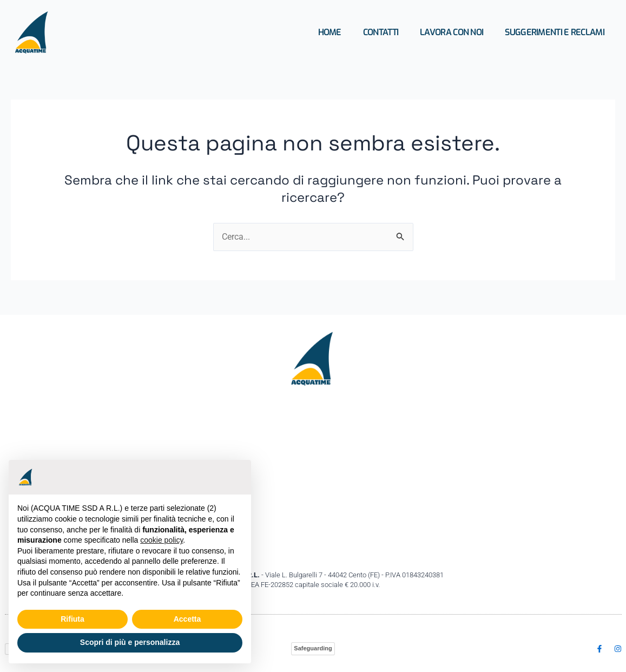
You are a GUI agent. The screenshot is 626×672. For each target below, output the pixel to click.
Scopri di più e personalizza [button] (130, 642)
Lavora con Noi (452, 32)
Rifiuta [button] (73, 619)
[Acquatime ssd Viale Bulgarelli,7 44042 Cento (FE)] (313, 478)
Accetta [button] (187, 619)
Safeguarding (313, 648)
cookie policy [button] (162, 540)
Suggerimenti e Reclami (555, 32)
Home (330, 32)
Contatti (381, 32)
